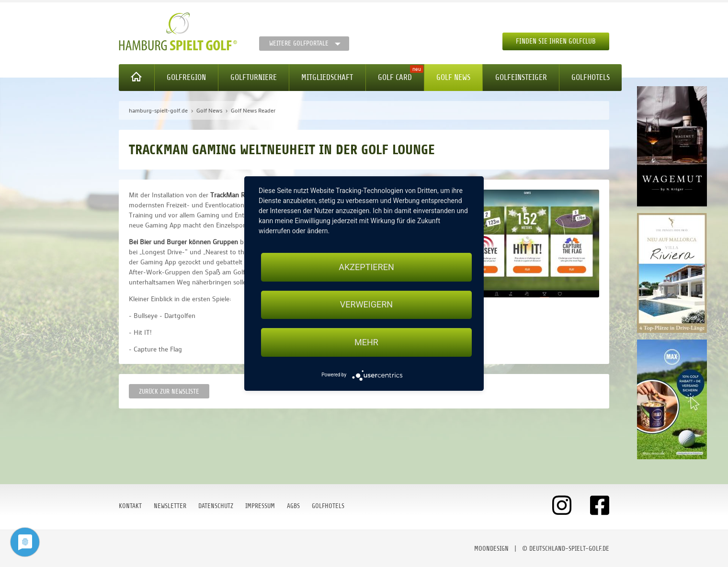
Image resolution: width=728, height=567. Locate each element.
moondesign (491, 549)
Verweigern (366, 305)
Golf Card (395, 77)
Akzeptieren (366, 267)
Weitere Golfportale (299, 43)
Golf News (453, 77)
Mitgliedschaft (327, 77)
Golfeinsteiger (521, 77)
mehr (366, 342)
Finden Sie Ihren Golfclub (556, 41)
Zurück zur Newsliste (169, 391)
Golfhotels (591, 77)
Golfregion (186, 77)
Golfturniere (254, 77)
